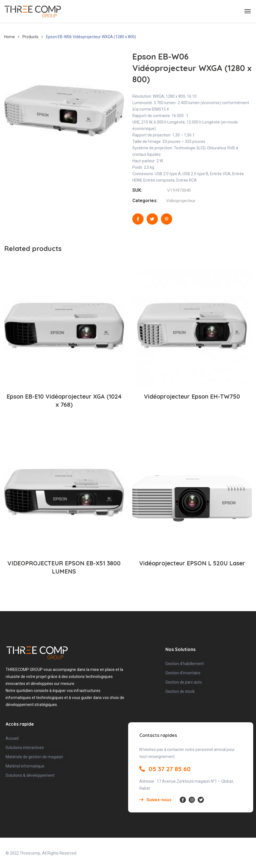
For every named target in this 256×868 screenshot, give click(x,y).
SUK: (137, 190)
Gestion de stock (180, 691)
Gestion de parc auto (184, 682)
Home (10, 37)
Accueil (12, 738)
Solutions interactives (25, 748)
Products (30, 37)
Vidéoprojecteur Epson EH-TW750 (192, 396)
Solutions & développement (30, 775)
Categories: (145, 201)
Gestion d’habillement (185, 664)
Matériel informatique (25, 766)
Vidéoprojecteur (181, 201)
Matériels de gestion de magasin (34, 757)
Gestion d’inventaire (183, 673)
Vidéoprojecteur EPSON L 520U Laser (192, 563)
